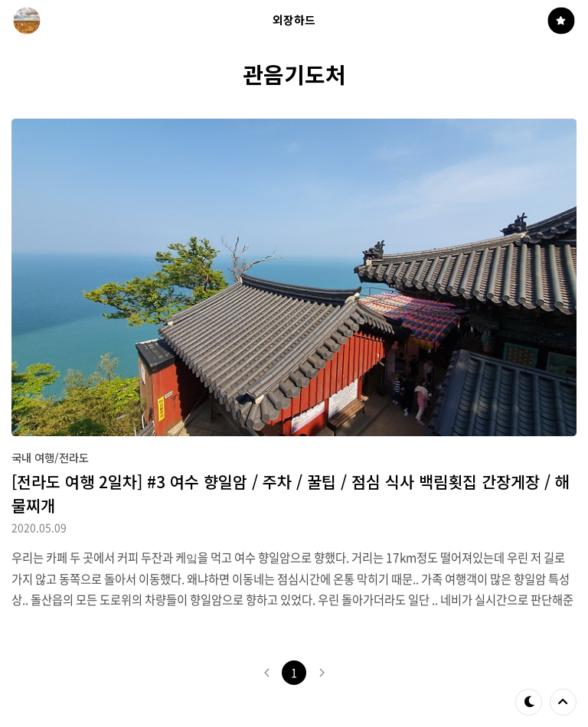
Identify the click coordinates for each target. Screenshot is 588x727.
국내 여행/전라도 (50, 457)
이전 (266, 673)
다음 (322, 673)
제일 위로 (563, 702)
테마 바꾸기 (529, 702)
